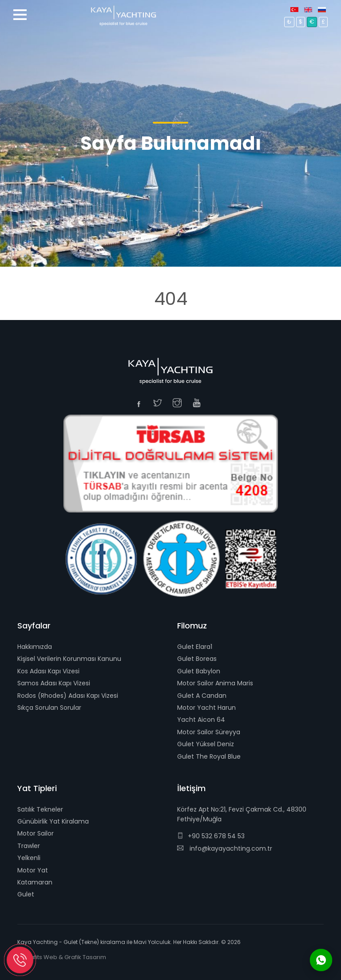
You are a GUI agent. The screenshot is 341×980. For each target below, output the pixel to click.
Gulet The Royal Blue (209, 756)
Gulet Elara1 (195, 647)
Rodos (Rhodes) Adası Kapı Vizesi (68, 696)
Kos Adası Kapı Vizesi (48, 671)
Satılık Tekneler (40, 809)
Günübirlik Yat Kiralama (53, 821)
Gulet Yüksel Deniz (206, 744)
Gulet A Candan (202, 696)
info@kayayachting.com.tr (225, 848)
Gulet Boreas (197, 659)
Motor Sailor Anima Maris (215, 683)
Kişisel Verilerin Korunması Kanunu (69, 659)
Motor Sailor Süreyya (209, 732)
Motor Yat (33, 870)
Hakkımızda (35, 647)
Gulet (26, 894)
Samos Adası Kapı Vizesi (54, 683)
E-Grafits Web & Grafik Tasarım (62, 957)
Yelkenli (29, 858)
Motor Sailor (36, 833)
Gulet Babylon (199, 671)
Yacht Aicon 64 (201, 720)
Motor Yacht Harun (206, 708)
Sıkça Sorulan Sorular (49, 708)
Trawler (29, 846)
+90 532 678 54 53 (211, 836)
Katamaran (35, 882)
